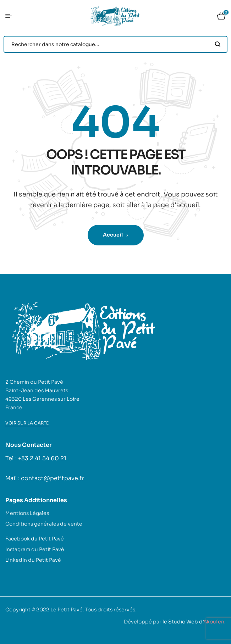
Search (218, 44)
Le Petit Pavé (67, 610)
